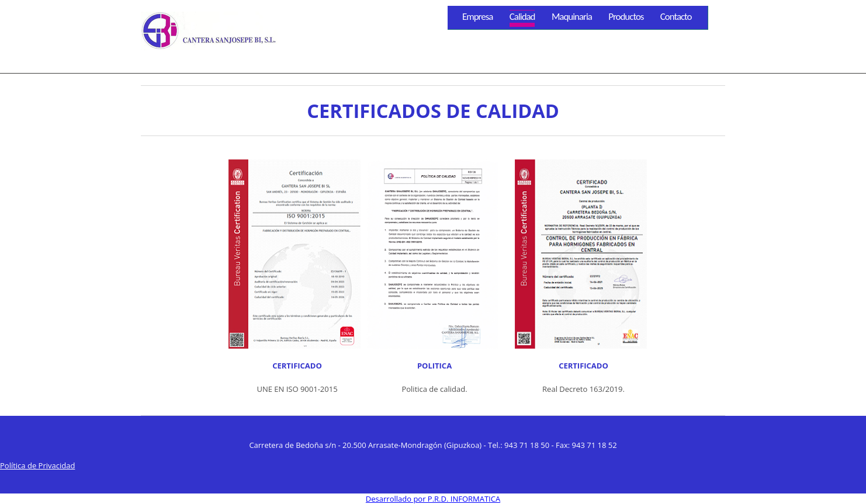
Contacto (676, 17)
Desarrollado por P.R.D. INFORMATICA (433, 499)
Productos (626, 17)
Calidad (522, 17)
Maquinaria (572, 17)
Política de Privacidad (37, 465)
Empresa (477, 17)
